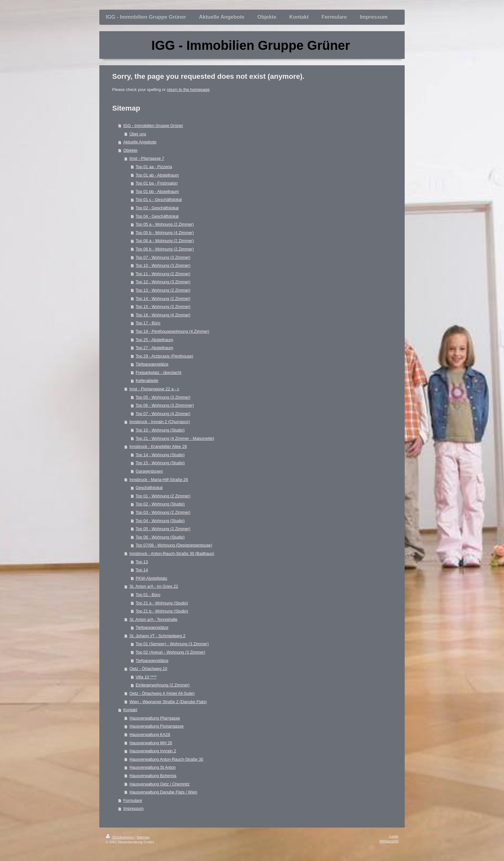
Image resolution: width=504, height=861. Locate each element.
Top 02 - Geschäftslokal (157, 208)
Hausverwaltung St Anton (153, 767)
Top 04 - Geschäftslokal (157, 216)
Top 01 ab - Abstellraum (157, 175)
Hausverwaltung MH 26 (151, 743)
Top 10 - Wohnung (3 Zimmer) (163, 265)
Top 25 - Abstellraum (154, 340)
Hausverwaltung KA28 (150, 734)
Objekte (130, 150)
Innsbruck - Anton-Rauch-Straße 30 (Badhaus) (172, 553)
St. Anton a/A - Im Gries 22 (154, 586)
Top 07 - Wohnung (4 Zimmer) (163, 414)
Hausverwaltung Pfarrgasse (155, 718)
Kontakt (130, 710)
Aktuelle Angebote (140, 142)
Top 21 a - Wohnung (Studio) (162, 603)
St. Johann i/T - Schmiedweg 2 (157, 636)
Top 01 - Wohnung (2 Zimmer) (163, 496)
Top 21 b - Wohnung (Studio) (162, 611)
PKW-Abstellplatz (152, 578)
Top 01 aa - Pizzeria (154, 167)
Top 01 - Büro (148, 595)
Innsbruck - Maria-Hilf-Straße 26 (159, 480)
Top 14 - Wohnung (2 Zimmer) (163, 299)
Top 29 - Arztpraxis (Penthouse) (164, 356)
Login (394, 836)
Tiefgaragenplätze (152, 364)
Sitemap (143, 837)
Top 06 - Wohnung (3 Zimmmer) (165, 405)
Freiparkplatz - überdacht (158, 372)
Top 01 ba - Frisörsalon (157, 183)
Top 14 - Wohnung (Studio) (160, 455)
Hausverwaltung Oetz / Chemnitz (160, 784)
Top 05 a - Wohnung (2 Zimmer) (165, 224)
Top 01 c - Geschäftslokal (159, 199)
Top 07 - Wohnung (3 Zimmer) (163, 257)
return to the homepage (188, 90)
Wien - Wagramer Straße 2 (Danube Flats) (168, 702)
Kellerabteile (147, 381)
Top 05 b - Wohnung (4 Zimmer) (165, 233)
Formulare (133, 800)
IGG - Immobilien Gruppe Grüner (153, 126)
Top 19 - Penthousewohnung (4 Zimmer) (172, 331)
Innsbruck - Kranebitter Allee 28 (158, 446)
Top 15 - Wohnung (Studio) (160, 463)
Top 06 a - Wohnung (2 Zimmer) (165, 241)
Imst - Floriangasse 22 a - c (154, 389)
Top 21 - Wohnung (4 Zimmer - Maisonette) (175, 438)
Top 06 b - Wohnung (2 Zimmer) (165, 249)
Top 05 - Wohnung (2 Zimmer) (163, 529)
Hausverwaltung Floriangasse (157, 726)
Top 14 (142, 570)
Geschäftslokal (149, 488)
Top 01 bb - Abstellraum (157, 191)
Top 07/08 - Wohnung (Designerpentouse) (174, 545)
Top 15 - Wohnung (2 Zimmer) (163, 307)
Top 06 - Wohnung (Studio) (160, 537)
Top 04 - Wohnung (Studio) (160, 521)
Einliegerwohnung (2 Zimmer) (163, 685)
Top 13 (142, 562)
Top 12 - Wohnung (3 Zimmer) (163, 282)
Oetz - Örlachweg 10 (148, 669)
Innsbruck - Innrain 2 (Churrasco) (160, 422)
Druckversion (120, 837)
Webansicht (389, 841)
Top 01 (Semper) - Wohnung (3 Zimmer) (172, 644)
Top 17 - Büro (148, 323)
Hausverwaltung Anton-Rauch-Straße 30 (166, 759)
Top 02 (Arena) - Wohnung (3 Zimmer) (171, 652)
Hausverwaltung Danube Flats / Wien (163, 792)
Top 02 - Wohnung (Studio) (160, 504)
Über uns (138, 134)
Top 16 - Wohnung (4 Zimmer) (163, 315)
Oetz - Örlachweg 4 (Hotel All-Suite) (162, 693)
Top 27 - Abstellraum (154, 348)
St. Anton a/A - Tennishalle (153, 619)
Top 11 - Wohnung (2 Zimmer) (163, 274)
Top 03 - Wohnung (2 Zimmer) (163, 512)
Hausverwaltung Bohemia (153, 776)
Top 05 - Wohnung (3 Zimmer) (163, 397)
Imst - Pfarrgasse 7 (147, 158)
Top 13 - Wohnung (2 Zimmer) (163, 290)
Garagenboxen (149, 471)
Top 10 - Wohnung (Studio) (160, 430)
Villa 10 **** (146, 677)
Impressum (134, 808)
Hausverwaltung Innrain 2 (153, 751)
